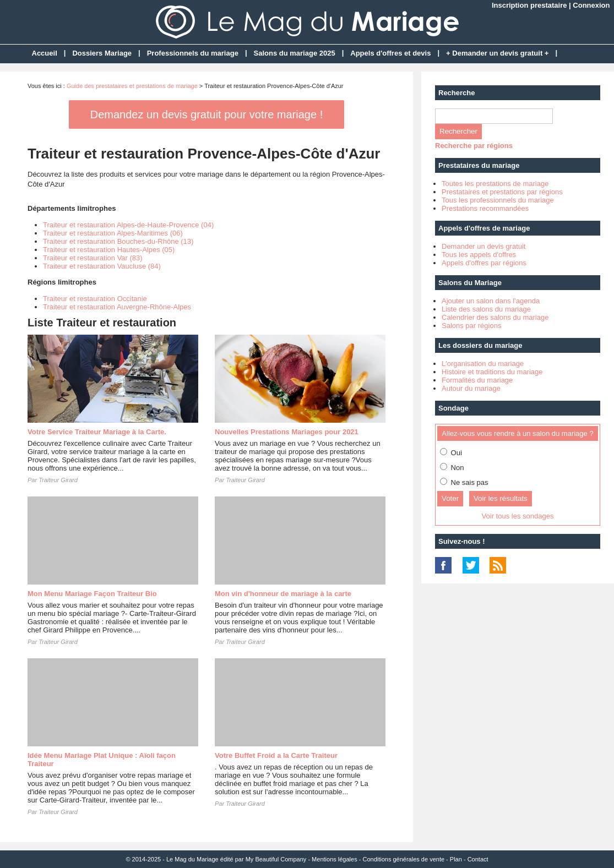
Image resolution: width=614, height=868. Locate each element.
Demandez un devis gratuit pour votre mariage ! (207, 114)
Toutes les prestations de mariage (495, 184)
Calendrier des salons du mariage (495, 317)
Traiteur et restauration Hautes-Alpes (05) (109, 250)
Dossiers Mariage (102, 53)
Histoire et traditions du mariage (492, 372)
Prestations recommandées (485, 208)
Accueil (45, 53)
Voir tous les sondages (518, 516)
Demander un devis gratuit (483, 246)
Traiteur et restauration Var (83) (93, 258)
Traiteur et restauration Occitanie (95, 299)
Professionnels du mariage (193, 53)
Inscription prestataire (529, 5)
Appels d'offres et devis (390, 53)
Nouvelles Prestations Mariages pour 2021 (287, 432)
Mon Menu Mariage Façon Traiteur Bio (92, 594)
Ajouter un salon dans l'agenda (491, 301)
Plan (456, 859)
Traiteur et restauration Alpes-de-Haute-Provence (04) (128, 225)
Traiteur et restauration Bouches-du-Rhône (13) (118, 241)
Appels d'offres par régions (484, 263)
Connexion (591, 5)
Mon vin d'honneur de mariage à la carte (283, 594)
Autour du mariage (471, 388)
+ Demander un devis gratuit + (497, 53)
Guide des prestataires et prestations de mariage (132, 86)
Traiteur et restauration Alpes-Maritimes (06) (113, 233)
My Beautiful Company (276, 859)
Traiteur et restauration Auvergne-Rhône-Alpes (117, 307)
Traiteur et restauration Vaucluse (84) (102, 266)
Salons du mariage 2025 (295, 53)
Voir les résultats (501, 498)
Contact (478, 859)
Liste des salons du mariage (486, 309)
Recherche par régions (474, 146)
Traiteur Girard (58, 480)
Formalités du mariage (477, 380)
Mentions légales (335, 859)
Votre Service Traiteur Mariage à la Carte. (97, 432)
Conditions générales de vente (403, 859)
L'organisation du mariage (483, 364)
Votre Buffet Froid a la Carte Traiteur (276, 755)
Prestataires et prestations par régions (502, 192)
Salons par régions (471, 326)
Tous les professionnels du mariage (498, 200)
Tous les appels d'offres (479, 255)
